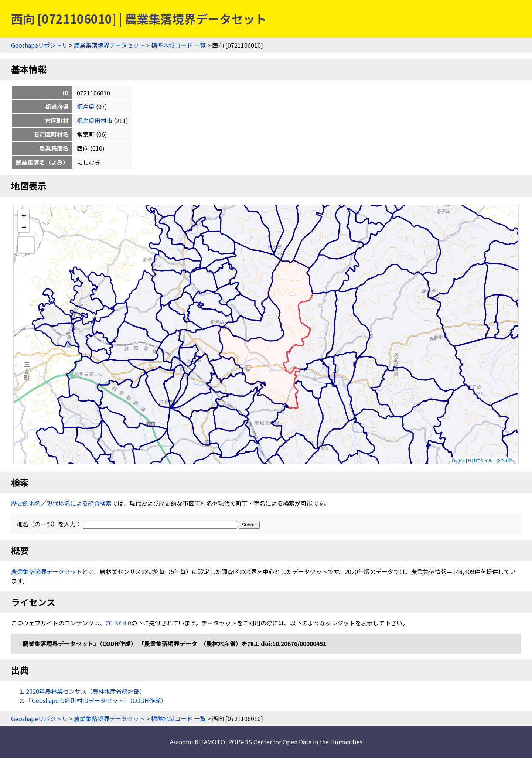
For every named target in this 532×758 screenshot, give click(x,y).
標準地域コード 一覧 (178, 45)
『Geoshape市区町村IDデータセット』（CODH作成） (96, 700)
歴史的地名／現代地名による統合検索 (61, 503)
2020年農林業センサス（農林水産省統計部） (86, 691)
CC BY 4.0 (118, 623)
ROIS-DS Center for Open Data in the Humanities (295, 742)
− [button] (24, 226)
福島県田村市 (95, 120)
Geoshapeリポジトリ (39, 45)
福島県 (86, 106)
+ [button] (24, 215)
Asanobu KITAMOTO (197, 742)
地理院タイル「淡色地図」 (492, 460)
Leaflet (458, 460)
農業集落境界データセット (109, 45)
